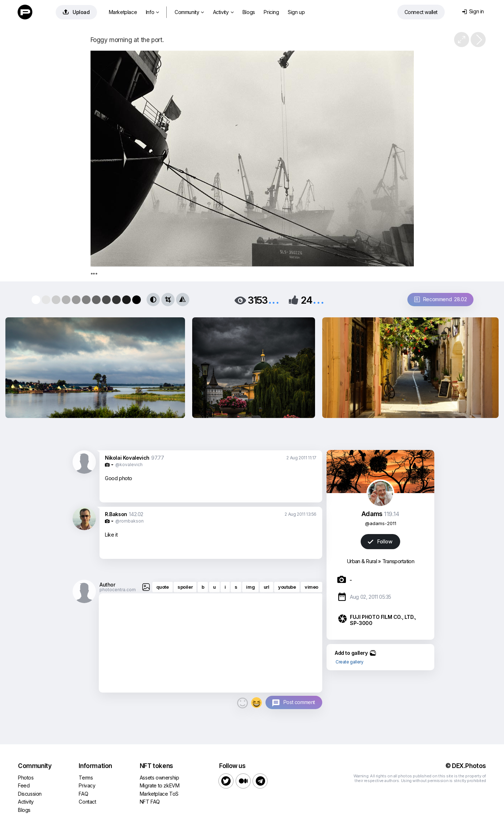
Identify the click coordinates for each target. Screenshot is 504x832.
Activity (223, 12)
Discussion (30, 794)
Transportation (398, 561)
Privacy (87, 785)
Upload (76, 12)
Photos (26, 778)
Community (189, 12)
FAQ (83, 794)
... (274, 300)
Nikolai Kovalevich (127, 458)
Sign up (296, 12)
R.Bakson (116, 514)
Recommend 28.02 (440, 299)
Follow (380, 541)
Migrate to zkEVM (160, 785)
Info (152, 12)
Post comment (299, 702)
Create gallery (349, 662)
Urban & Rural (362, 561)
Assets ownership (159, 778)
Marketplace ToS (159, 794)
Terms (86, 778)
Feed (24, 785)
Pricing (271, 12)
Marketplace (123, 12)
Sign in (473, 11)
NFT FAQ (150, 802)
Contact (87, 802)
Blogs (249, 12)
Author (107, 585)
